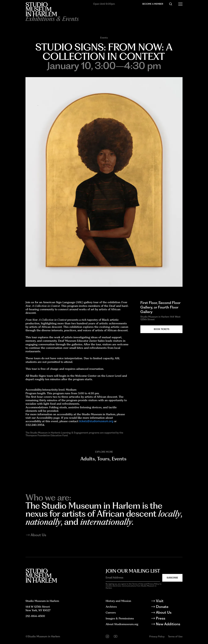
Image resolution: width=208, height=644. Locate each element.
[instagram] (107, 636)
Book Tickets (162, 329)
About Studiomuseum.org (122, 624)
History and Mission (118, 601)
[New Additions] (169, 625)
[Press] (169, 619)
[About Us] (169, 613)
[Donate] (169, 607)
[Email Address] (133, 577)
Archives (111, 607)
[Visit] (169, 601)
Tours (103, 459)
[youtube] (116, 636)
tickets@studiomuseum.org (96, 421)
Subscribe (172, 578)
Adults (88, 459)
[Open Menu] (180, 4)
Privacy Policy (157, 636)
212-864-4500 (35, 616)
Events (104, 38)
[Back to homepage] (41, 9)
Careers (111, 612)
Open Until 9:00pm (104, 4)
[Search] (171, 4)
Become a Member (153, 4)
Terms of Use (175, 636)
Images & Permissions (120, 618)
